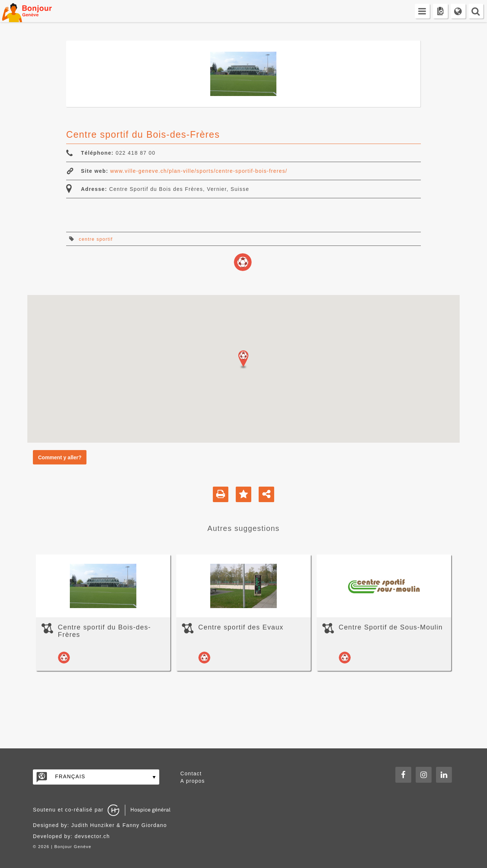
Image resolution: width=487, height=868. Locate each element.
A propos (193, 781)
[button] (243, 360)
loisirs (243, 262)
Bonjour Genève (35, 11)
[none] (96, 777)
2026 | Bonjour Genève (65, 847)
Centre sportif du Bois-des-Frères (105, 631)
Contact (191, 773)
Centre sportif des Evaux (241, 627)
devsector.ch (92, 836)
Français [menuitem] (70, 776)
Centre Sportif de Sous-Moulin (391, 627)
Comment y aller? (60, 457)
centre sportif (96, 239)
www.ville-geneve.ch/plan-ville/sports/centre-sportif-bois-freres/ (199, 171)
